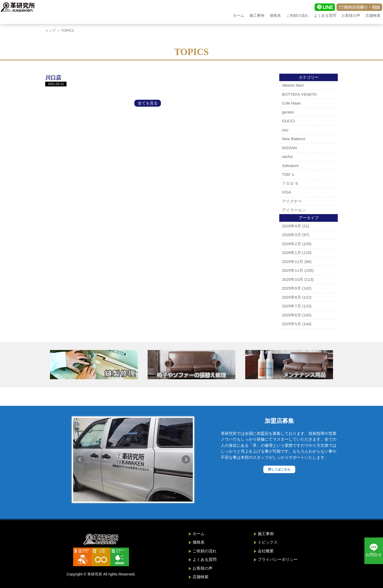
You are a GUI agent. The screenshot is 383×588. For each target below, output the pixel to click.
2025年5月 (292, 324)
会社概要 (266, 551)
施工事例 (257, 15)
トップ (50, 30)
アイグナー (292, 201)
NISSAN (289, 148)
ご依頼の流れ (297, 15)
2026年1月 (292, 253)
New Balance (294, 139)
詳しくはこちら (279, 469)
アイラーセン (294, 210)
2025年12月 (293, 262)
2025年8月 (292, 297)
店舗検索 (373, 15)
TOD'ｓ (288, 174)
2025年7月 (292, 306)
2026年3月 (292, 235)
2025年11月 (293, 270)
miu (285, 130)
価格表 (275, 15)
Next (186, 460)
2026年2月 (292, 244)
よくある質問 (325, 15)
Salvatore (290, 166)
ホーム (239, 15)
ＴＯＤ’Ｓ (290, 183)
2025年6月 (292, 315)
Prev (80, 460)
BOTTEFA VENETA (299, 94)
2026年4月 (292, 226)
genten (288, 112)
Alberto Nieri (293, 85)
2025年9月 (292, 288)
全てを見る (148, 103)
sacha (287, 157)
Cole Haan (291, 103)
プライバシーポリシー (278, 559)
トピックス (268, 542)
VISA (286, 192)
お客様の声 (351, 15)
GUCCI (288, 121)
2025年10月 (293, 279)
